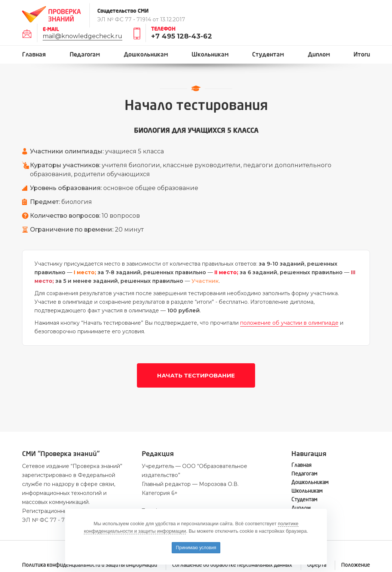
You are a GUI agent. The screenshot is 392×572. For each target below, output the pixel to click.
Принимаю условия (196, 548)
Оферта (317, 565)
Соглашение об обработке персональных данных (232, 565)
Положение (356, 565)
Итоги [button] (362, 54)
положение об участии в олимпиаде (289, 323)
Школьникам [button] (210, 54)
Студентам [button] (268, 54)
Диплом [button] (319, 54)
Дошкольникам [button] (146, 54)
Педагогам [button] (85, 54)
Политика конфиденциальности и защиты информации (90, 565)
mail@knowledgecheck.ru (82, 36)
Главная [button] (34, 54)
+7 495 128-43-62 (182, 36)
